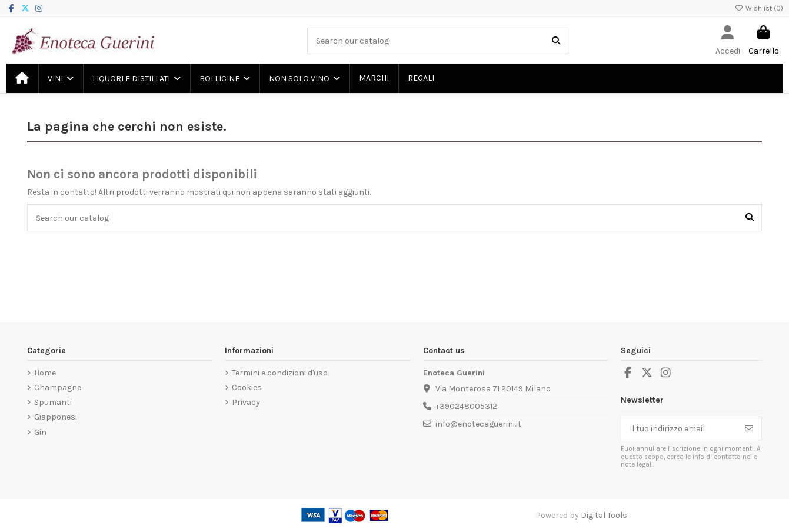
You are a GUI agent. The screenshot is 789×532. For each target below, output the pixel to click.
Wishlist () (759, 8)
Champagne (58, 388)
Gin (40, 432)
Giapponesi (56, 417)
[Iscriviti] (749, 428)
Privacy (246, 402)
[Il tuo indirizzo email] (679, 428)
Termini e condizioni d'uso (280, 373)
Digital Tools (604, 515)
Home (45, 373)
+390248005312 (466, 406)
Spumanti (53, 402)
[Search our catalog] (556, 41)
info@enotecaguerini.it (478, 424)
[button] (60, 78)
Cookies (247, 388)
